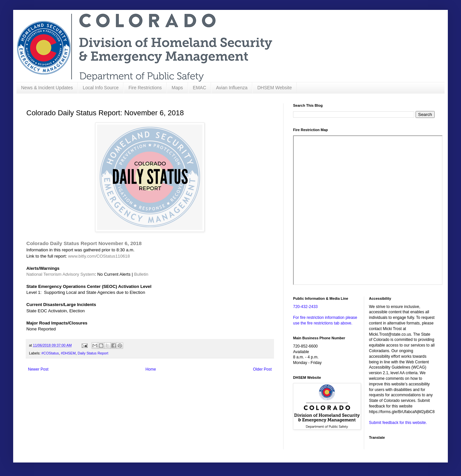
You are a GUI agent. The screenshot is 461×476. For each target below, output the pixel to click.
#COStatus (50, 353)
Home (151, 369)
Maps (177, 88)
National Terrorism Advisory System (61, 274)
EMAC (200, 88)
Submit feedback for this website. (398, 423)
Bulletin (141, 274)
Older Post (262, 369)
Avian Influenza (232, 88)
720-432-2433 (305, 307)
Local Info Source (101, 88)
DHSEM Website (274, 88)
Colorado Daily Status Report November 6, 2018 (84, 243)
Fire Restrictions (145, 88)
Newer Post (38, 369)
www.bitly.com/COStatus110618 (99, 256)
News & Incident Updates (47, 88)
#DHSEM (68, 353)
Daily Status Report (93, 353)
